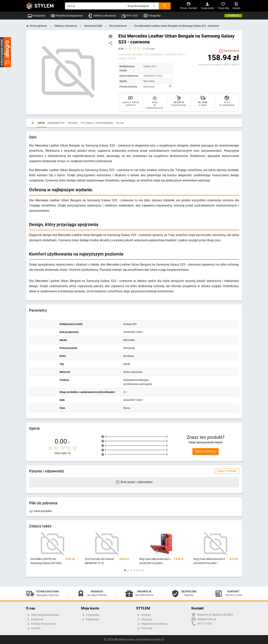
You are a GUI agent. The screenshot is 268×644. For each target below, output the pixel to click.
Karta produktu (41, 511)
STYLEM (44, 6)
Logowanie (90, 615)
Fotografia (152, 16)
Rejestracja (90, 619)
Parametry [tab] (56, 123)
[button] (142, 6)
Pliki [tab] (120, 123)
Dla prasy (144, 619)
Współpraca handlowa (152, 624)
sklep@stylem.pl (207, 619)
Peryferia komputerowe (67, 16)
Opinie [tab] (73, 123)
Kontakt (33, 628)
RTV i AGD (130, 16)
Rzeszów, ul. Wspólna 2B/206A (215, 615)
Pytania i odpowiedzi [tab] (97, 123)
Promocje (233, 16)
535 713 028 (205, 624)
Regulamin (35, 619)
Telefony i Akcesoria (102, 16)
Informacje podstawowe (43, 615)
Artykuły (144, 615)
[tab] (33, 123)
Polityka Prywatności (41, 624)
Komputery (36, 16)
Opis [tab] (41, 123)
